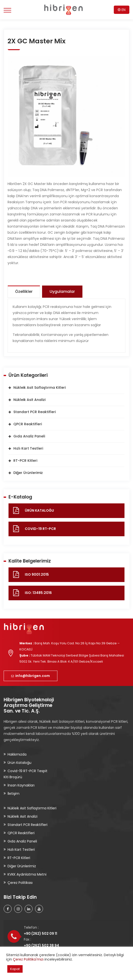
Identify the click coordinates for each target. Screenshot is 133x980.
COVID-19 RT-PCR (40, 529)
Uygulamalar (62, 291)
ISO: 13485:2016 (38, 593)
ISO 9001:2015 (37, 574)
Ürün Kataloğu (19, 763)
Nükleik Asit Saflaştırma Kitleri (40, 388)
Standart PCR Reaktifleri (35, 412)
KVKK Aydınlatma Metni (27, 874)
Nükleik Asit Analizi (29, 400)
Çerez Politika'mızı (28, 959)
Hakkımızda (17, 754)
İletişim (13, 794)
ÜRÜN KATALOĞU (39, 510)
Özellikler (24, 291)
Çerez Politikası (20, 883)
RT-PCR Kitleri (25, 461)
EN (122, 10)
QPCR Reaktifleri (28, 424)
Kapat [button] (15, 969)
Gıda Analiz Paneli (29, 436)
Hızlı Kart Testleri (28, 448)
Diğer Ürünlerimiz (28, 473)
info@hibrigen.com (31, 676)
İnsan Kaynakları (21, 785)
